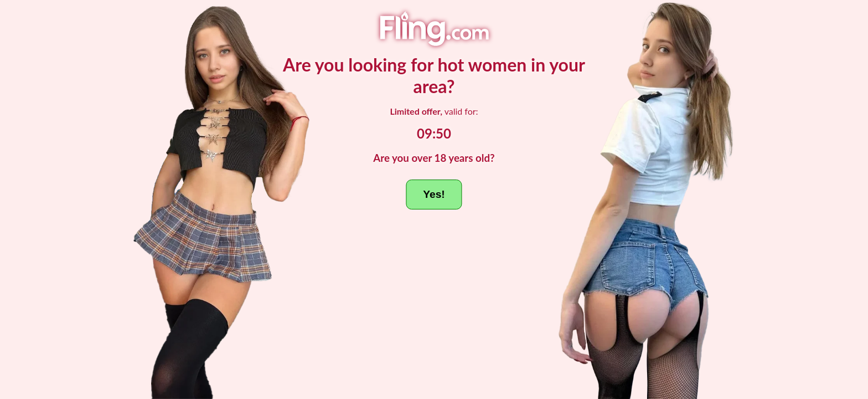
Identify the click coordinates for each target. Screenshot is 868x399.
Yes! (434, 194)
